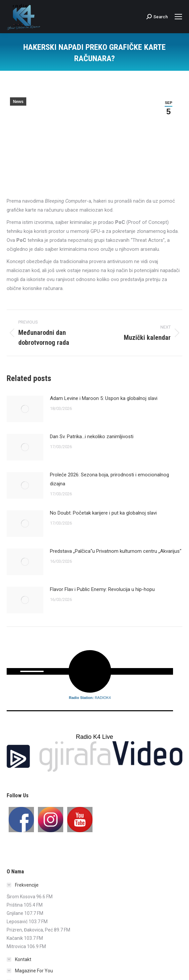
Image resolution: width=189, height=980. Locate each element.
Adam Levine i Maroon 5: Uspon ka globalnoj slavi (104, 398)
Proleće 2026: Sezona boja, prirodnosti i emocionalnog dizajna (109, 479)
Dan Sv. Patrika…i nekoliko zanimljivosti (92, 437)
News (18, 102)
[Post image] (25, 409)
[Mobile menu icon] (178, 17)
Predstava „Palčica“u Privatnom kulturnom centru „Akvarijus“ (116, 551)
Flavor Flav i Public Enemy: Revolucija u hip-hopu (102, 589)
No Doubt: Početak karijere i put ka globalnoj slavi (103, 513)
